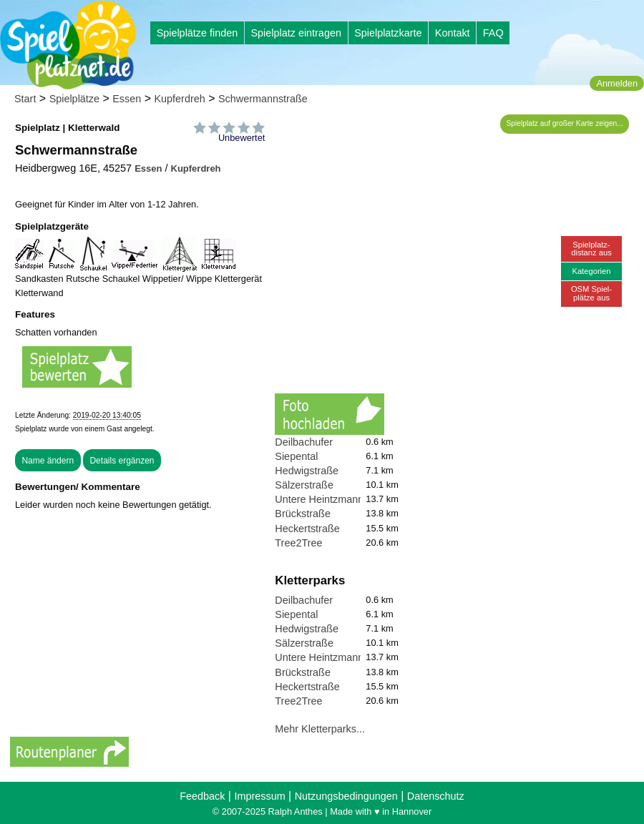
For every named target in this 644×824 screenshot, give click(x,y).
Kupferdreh (180, 99)
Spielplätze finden (197, 33)
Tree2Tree (298, 543)
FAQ (493, 33)
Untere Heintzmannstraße (334, 499)
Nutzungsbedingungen (346, 796)
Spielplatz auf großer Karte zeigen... (565, 123)
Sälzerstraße (304, 485)
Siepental (296, 456)
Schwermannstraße (263, 99)
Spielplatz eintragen (296, 33)
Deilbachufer (304, 442)
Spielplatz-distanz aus (591, 249)
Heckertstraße (307, 529)
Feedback (202, 796)
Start (25, 99)
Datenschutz (436, 796)
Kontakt (453, 33)
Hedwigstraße (307, 471)
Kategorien (591, 271)
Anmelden (617, 83)
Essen (127, 99)
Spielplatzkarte (388, 33)
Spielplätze (74, 99)
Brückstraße (303, 514)
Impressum (259, 796)
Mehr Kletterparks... (320, 729)
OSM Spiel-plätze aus (591, 293)
